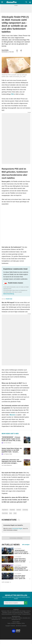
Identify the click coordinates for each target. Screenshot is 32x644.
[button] (2, 2)
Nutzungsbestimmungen (18, 613)
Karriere (28, 611)
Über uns (9, 611)
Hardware (19, 510)
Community (25, 510)
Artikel (15, 513)
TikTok (23, 623)
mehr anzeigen (7, 582)
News (11, 513)
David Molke (5, 50)
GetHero (20, 618)
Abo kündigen (23, 611)
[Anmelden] (26, 603)
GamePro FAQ (15, 611)
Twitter (9, 623)
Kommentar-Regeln (17, 529)
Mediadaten (27, 613)
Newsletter (5, 613)
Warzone (12, 415)
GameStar (4, 618)
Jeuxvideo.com (26, 618)
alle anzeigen (26, 545)
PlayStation (12, 510)
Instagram (19, 623)
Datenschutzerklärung (9, 294)
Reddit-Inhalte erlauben (16, 283)
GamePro (9, 618)
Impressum (4, 611)
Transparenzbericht (26, 614)
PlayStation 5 (5, 510)
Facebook (13, 623)
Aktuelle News (11, 545)
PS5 (12, 94)
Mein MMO (15, 618)
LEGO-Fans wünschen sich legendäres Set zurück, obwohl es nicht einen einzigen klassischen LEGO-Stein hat (21, 571)
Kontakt (10, 613)
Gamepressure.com (16, 620)
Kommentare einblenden (16, 538)
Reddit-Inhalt (9, 299)
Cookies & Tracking (17, 614)
